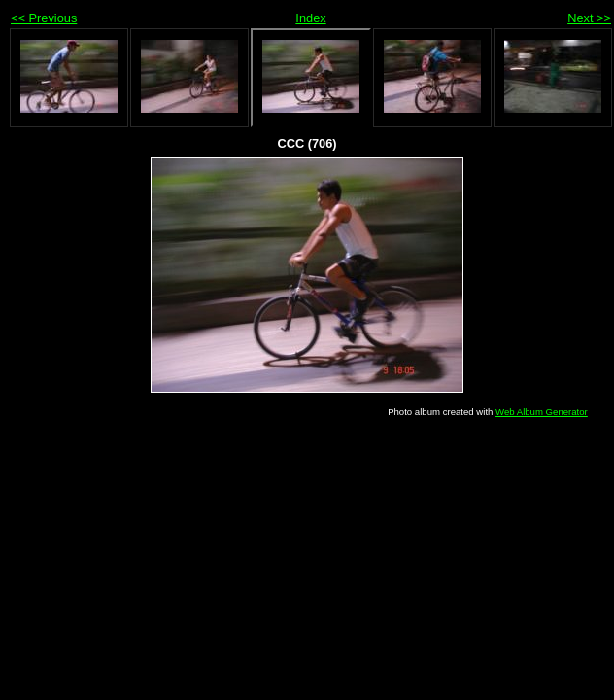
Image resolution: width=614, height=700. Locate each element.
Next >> (589, 18)
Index (310, 18)
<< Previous (44, 18)
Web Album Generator (542, 412)
